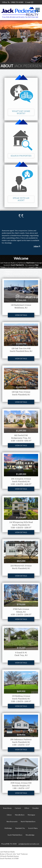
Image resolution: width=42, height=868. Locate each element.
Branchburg (7, 808)
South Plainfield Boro (15, 835)
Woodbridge (30, 835)
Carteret (18, 808)
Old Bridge (8, 828)
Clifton (27, 808)
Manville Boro (20, 815)
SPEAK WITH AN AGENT (21, 199)
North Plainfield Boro (28, 821)
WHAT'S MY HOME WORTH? (21, 112)
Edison (9, 815)
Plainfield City (20, 828)
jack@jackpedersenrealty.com (29, 844)
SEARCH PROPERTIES (21, 156)
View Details (21, 315)
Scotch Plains (33, 828)
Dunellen (36, 808)
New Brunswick (12, 821)
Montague (31, 815)
